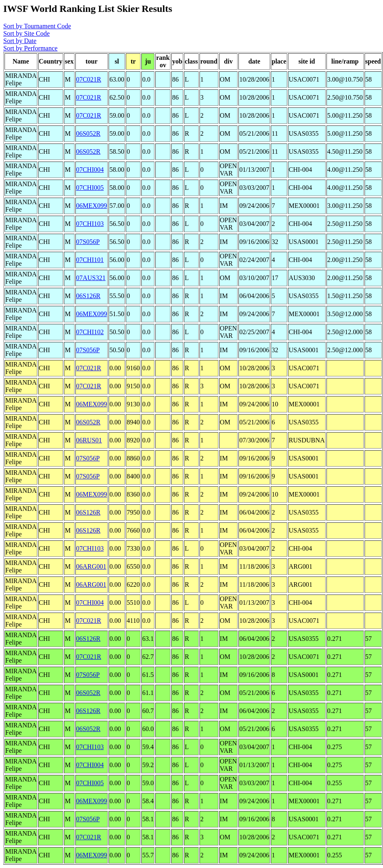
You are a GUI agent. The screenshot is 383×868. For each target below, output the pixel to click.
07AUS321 (91, 278)
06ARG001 (91, 566)
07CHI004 (90, 170)
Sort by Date (20, 41)
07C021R (89, 79)
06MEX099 (92, 206)
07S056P (88, 242)
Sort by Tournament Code (37, 26)
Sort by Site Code (26, 33)
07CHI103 (90, 224)
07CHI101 (90, 260)
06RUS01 (89, 440)
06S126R (88, 296)
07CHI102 (90, 332)
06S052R (88, 133)
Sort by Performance (30, 48)
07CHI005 (90, 188)
